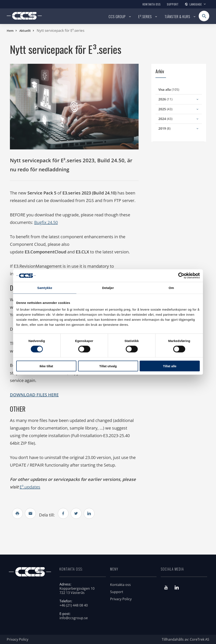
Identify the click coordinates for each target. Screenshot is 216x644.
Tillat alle (170, 366)
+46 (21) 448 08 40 (74, 605)
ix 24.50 (51, 222)
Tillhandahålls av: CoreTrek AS (186, 639)
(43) (171, 109)
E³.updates (30, 487)
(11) (171, 99)
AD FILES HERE (44, 395)
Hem (10, 31)
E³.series (145, 17)
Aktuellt (25, 31)
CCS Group (117, 17)
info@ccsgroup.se (74, 618)
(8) (170, 128)
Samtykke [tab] (45, 288)
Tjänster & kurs (177, 17)
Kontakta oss (152, 4)
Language (196, 4)
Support (173, 4)
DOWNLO (20, 395)
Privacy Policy (121, 599)
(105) (174, 89)
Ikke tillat (46, 366)
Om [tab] (171, 288)
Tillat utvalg (108, 366)
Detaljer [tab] (108, 288)
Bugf (39, 222)
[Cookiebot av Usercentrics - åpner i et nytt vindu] (181, 276)
